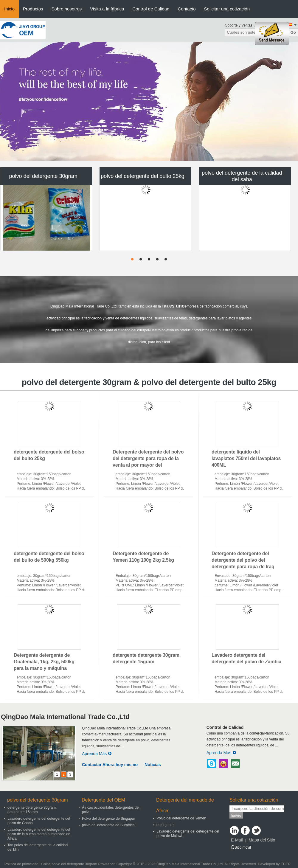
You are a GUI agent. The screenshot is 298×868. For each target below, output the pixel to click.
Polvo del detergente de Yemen (181, 818)
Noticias (153, 765)
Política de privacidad (21, 864)
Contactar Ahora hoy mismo (110, 765)
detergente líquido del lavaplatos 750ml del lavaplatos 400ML (246, 458)
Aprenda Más (97, 754)
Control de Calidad (151, 9)
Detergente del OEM (103, 800)
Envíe (236, 815)
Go (293, 32)
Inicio (9, 9)
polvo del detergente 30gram (43, 176)
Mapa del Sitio (262, 840)
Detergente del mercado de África (185, 805)
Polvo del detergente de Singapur (108, 819)
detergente (165, 825)
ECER (286, 864)
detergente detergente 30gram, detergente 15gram (32, 810)
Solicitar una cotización (227, 9)
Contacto (187, 9)
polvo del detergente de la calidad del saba (242, 176)
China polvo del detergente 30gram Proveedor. (79, 864)
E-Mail (237, 840)
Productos (33, 9)
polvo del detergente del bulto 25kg (142, 176)
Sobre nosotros (67, 9)
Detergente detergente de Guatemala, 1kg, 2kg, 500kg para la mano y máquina (44, 662)
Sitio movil (241, 847)
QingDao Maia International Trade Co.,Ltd (65, 717)
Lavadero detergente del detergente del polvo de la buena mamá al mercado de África (39, 834)
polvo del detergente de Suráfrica (108, 825)
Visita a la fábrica (107, 9)
